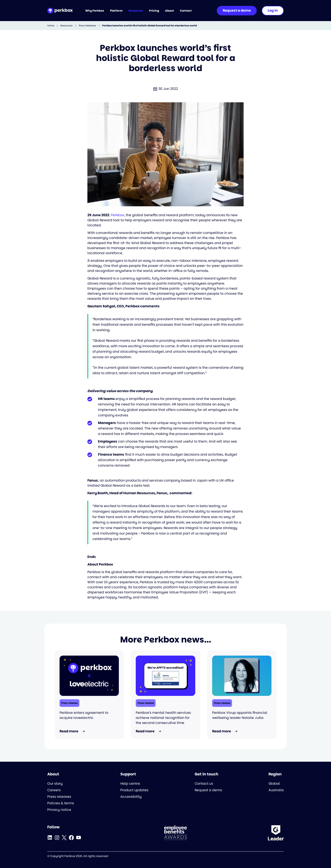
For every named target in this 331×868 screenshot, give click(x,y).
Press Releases (87, 26)
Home (51, 26)
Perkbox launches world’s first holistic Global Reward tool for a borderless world (149, 26)
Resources (66, 26)
